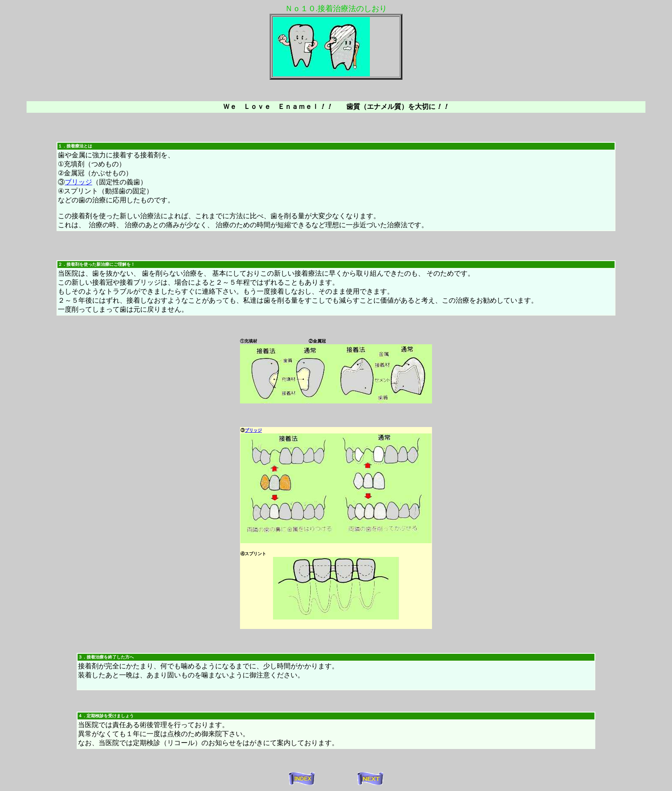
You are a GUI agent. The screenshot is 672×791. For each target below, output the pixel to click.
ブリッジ (78, 182)
